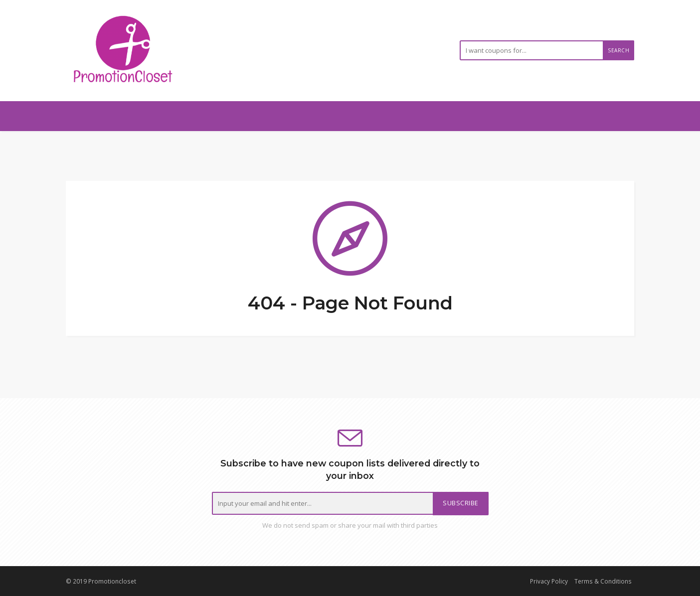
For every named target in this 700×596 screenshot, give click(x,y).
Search (618, 50)
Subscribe (461, 503)
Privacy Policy (549, 581)
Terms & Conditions (603, 581)
